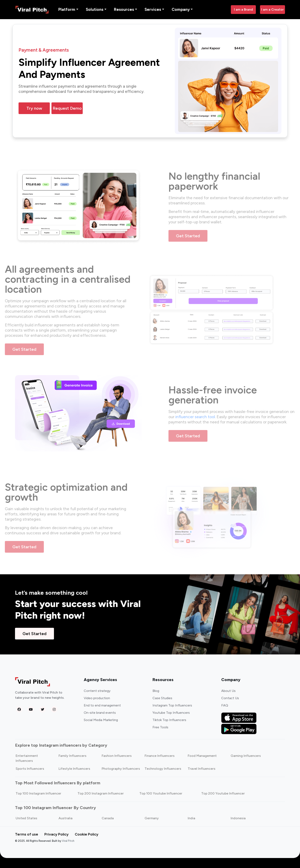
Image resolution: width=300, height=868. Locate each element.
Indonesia (238, 818)
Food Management (202, 756)
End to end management (102, 706)
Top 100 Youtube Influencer (161, 794)
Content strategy (97, 691)
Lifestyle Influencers (74, 769)
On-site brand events (100, 713)
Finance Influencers (160, 756)
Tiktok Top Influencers (169, 720)
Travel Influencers (202, 769)
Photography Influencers (121, 769)
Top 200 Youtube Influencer (223, 794)
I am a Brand (243, 9)
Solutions (95, 9)
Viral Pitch (68, 841)
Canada (108, 818)
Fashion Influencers (117, 756)
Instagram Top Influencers (172, 706)
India (191, 818)
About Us (228, 691)
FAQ (225, 706)
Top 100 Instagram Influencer (38, 794)
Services (153, 9)
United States (26, 818)
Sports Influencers (30, 769)
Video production (97, 698)
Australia (66, 818)
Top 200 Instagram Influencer (101, 794)
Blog (156, 691)
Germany (152, 818)
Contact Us (230, 698)
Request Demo (67, 108)
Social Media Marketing (101, 720)
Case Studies (162, 698)
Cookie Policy (87, 834)
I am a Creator (272, 9)
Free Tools (160, 727)
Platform (67, 9)
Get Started (198, 236)
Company (181, 9)
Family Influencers (72, 756)
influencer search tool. (206, 417)
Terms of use (27, 834)
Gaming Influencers (246, 756)
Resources (124, 9)
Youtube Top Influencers (171, 713)
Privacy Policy (56, 834)
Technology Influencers (163, 769)
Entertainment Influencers (27, 758)
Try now (34, 108)
